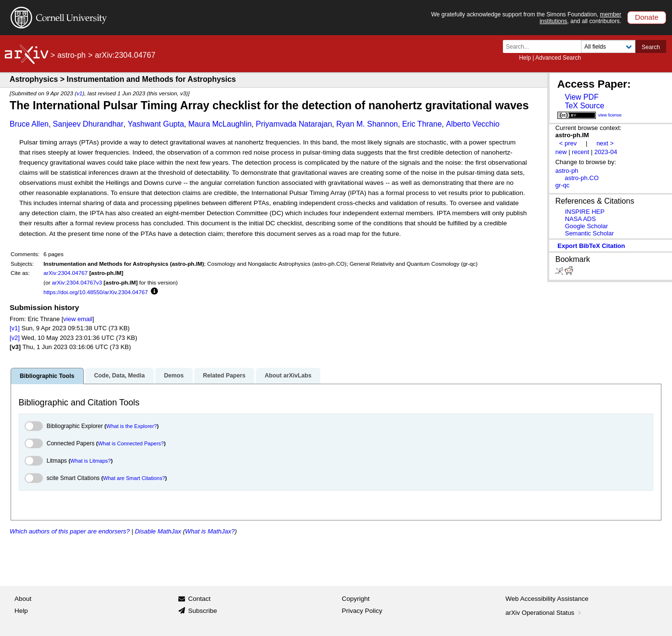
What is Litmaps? (91, 461)
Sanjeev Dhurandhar (88, 124)
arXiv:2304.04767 (66, 273)
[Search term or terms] (545, 46)
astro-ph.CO (582, 178)
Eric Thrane (422, 124)
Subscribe (202, 611)
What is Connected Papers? (131, 443)
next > (605, 143)
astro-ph (72, 55)
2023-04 (606, 152)
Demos (174, 376)
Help (525, 58)
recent (580, 152)
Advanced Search (558, 58)
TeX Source (584, 106)
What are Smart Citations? (134, 478)
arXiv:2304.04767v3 (77, 282)
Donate (647, 17)
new (561, 152)
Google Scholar (586, 226)
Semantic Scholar (590, 233)
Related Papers (224, 376)
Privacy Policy (362, 611)
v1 (79, 93)
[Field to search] (608, 46)
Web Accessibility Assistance (547, 599)
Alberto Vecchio (473, 124)
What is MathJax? (210, 531)
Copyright (356, 599)
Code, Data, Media (119, 376)
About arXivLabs (288, 376)
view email (78, 319)
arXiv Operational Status (544, 613)
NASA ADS (580, 219)
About (23, 599)
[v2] (15, 338)
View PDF (581, 97)
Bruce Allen (29, 124)
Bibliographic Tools (47, 376)
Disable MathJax (158, 531)
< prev (568, 143)
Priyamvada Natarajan (294, 124)
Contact (199, 599)
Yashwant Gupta (156, 124)
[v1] (15, 328)
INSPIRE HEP (585, 212)
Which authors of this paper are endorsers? (70, 531)
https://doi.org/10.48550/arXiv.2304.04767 (96, 292)
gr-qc (563, 185)
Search (651, 47)
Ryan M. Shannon (367, 124)
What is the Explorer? (132, 426)
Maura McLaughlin (220, 124)
